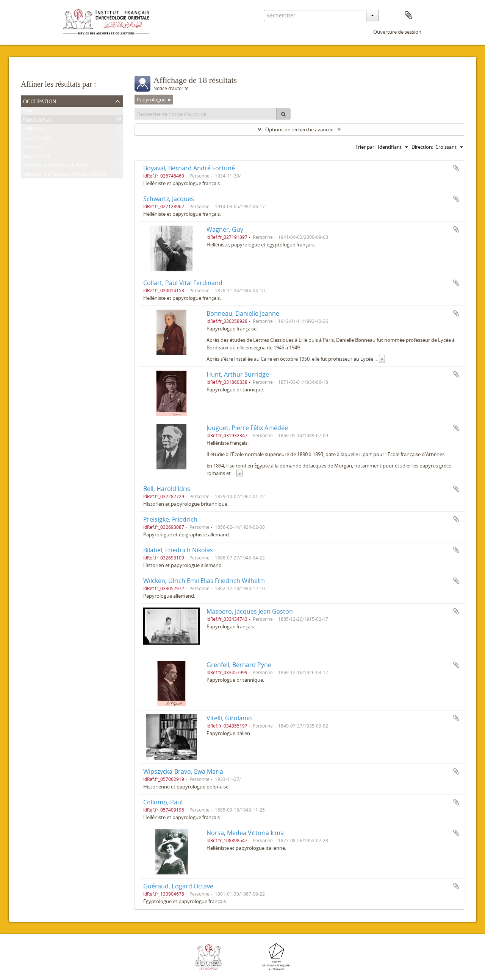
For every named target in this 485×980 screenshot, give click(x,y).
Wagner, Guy (225, 229)
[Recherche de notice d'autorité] (206, 114)
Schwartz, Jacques (169, 199)
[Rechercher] (283, 114)
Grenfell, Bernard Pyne (239, 665)
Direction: (422, 147)
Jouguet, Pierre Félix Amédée (247, 428)
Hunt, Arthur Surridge (238, 374)
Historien (33, 148)
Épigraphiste (36, 157)
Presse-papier (408, 16)
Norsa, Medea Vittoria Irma (245, 833)
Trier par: (365, 147)
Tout (28, 112)
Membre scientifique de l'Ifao (55, 166)
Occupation (40, 101)
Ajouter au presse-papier (456, 168)
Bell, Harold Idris (167, 489)
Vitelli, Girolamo (229, 718)
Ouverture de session (397, 32)
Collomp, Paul (163, 802)
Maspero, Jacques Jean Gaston (250, 611)
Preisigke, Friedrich (170, 519)
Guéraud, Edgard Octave (178, 886)
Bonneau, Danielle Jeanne (243, 313)
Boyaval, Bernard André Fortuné (189, 168)
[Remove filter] (169, 100)
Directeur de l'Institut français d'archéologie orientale (82, 175)
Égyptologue (37, 139)
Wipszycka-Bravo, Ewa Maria (183, 771)
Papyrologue (37, 121)
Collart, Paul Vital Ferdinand (183, 283)
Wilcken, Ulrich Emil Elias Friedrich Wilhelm (204, 581)
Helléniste (34, 130)
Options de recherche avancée (299, 129)
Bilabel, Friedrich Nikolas (178, 550)
